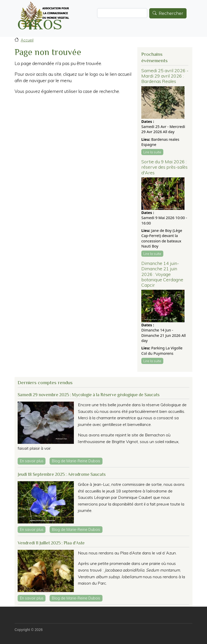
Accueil (27, 40)
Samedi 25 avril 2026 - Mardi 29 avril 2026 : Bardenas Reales (165, 76)
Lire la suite (152, 152)
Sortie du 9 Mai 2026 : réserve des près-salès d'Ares (164, 167)
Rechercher (171, 13)
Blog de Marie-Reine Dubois (76, 461)
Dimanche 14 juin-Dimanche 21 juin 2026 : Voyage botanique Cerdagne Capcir (162, 274)
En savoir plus (33, 460)
